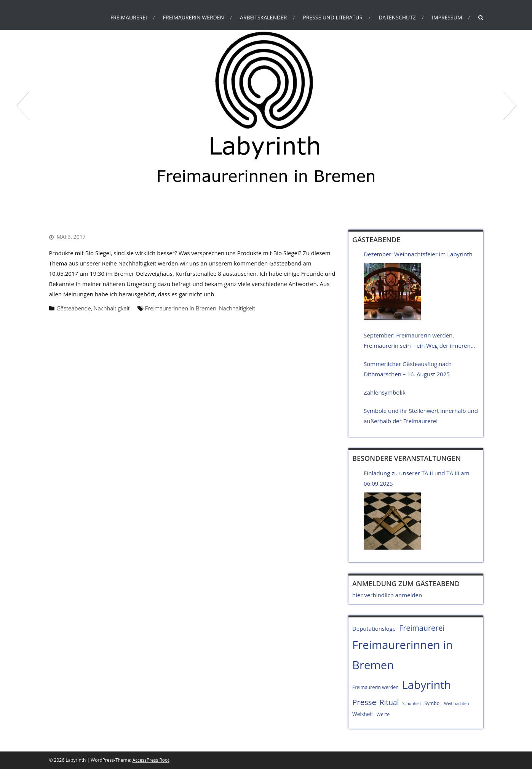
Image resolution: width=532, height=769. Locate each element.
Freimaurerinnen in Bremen (181, 308)
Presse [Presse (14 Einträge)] (364, 702)
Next (509, 106)
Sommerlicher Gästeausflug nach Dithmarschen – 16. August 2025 (408, 369)
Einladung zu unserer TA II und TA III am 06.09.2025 (416, 478)
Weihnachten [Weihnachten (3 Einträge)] (456, 703)
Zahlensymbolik (385, 392)
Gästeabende (74, 308)
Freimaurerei (129, 17)
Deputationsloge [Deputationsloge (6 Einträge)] (374, 628)
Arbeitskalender (263, 17)
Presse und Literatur (333, 17)
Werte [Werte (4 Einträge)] (383, 714)
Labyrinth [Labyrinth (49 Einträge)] (427, 685)
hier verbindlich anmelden (387, 595)
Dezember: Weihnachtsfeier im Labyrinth (418, 254)
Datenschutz (397, 17)
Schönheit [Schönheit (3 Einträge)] (411, 703)
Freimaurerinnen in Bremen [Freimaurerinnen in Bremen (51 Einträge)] (403, 655)
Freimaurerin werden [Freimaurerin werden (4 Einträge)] (375, 687)
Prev (23, 106)
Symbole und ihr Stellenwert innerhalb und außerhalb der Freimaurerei (421, 416)
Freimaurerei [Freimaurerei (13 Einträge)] (422, 628)
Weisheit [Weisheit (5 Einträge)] (363, 714)
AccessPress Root (151, 760)
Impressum (447, 17)
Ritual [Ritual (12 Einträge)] (389, 702)
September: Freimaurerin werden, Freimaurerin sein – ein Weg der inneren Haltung (417, 341)
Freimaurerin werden (193, 17)
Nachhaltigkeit (112, 308)
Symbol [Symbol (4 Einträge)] (433, 703)
